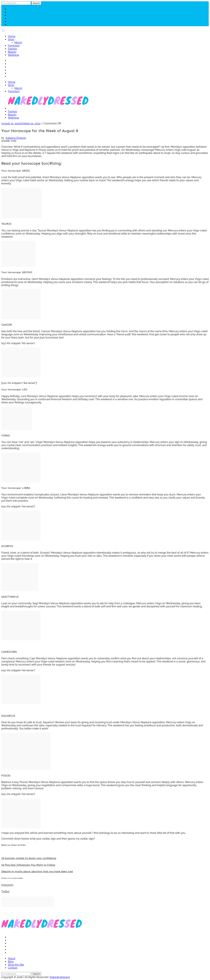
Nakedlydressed (60, 977)
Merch (18, 43)
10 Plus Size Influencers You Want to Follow (28, 865)
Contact (13, 968)
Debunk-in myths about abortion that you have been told (37, 871)
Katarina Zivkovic (16, 138)
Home (12, 36)
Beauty (12, 52)
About (12, 958)
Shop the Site (16, 965)
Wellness (13, 55)
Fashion (13, 49)
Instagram (7, 885)
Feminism (14, 46)
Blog (11, 962)
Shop (11, 39)
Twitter (5, 891)
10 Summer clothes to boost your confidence (29, 858)
